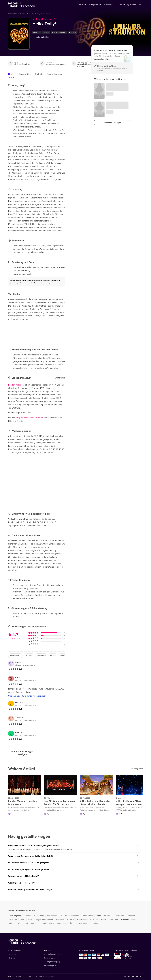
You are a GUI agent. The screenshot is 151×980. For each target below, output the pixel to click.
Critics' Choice (87, 916)
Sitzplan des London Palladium (30, 418)
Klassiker (46, 32)
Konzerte (70, 919)
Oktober (72, 923)
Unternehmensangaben (53, 954)
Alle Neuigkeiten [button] (137, 768)
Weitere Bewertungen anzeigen (22, 753)
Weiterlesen (60, 378)
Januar (133, 919)
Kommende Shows (54, 916)
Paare (103, 919)
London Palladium (42, 37)
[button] (82, 5)
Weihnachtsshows (72, 916)
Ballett (31, 919)
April (26, 923)
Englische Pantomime (45, 919)
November (83, 923)
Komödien (131, 916)
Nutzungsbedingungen (53, 962)
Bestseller (27, 916)
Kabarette (60, 919)
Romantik (72, 32)
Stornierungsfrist (50, 965)
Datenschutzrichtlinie (52, 958)
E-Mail (13, 958)
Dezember (94, 923)
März (20, 923)
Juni (39, 923)
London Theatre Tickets (17, 14)
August (52, 923)
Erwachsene (113, 919)
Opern (23, 919)
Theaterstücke (118, 916)
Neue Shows (39, 916)
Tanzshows (13, 919)
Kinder (96, 919)
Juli (45, 923)
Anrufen (14, 954)
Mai (33, 923)
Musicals (30, 14)
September (62, 923)
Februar (12, 923)
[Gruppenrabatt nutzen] (101, 59)
